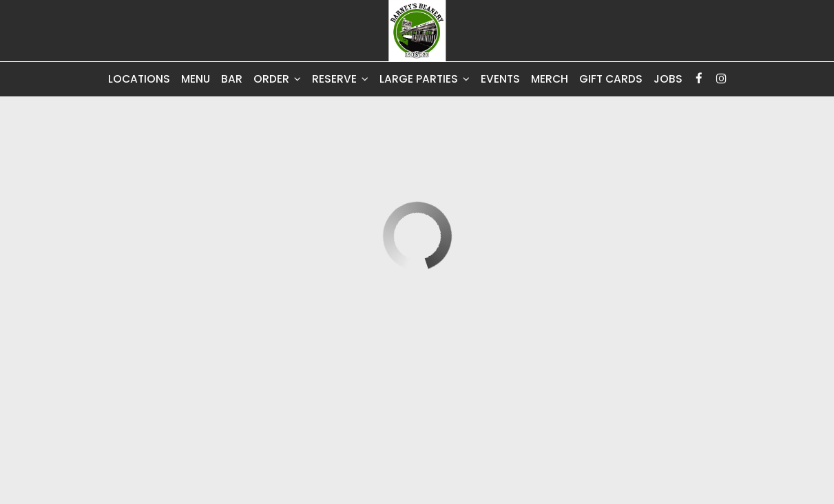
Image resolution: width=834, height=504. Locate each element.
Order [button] (277, 79)
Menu (196, 79)
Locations (139, 79)
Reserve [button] (340, 79)
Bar (232, 79)
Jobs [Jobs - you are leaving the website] (668, 79)
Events (500, 79)
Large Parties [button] (425, 79)
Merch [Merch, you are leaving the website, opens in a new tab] (550, 79)
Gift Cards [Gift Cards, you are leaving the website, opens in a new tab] (611, 79)
